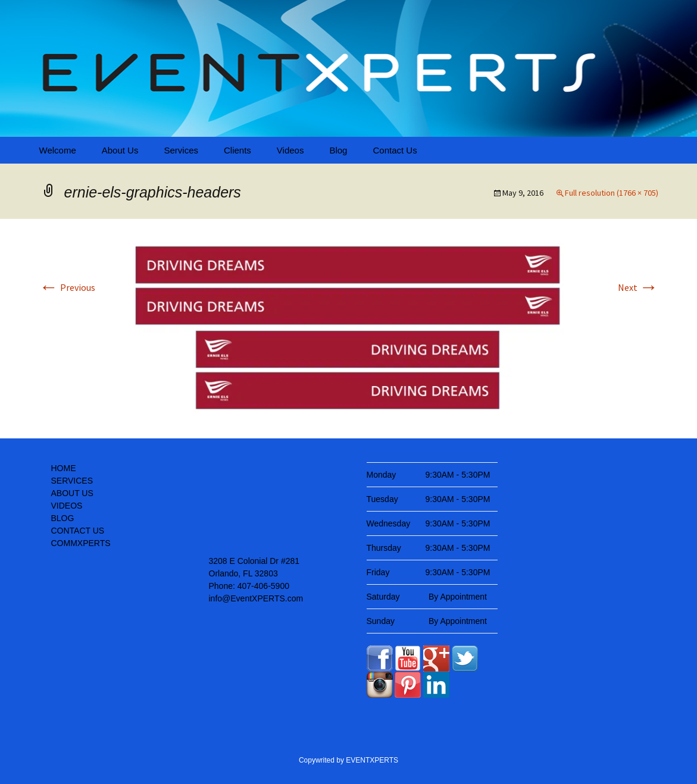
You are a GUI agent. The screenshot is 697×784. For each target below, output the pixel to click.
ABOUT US (72, 493)
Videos (290, 150)
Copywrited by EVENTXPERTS (348, 760)
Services (181, 150)
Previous (67, 287)
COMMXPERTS (81, 543)
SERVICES (72, 481)
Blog (338, 150)
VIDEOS (67, 506)
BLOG (63, 518)
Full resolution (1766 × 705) (612, 193)
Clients (237, 150)
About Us (120, 150)
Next (638, 287)
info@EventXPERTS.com (256, 598)
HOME (64, 468)
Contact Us (395, 150)
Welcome (58, 150)
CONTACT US (78, 531)
